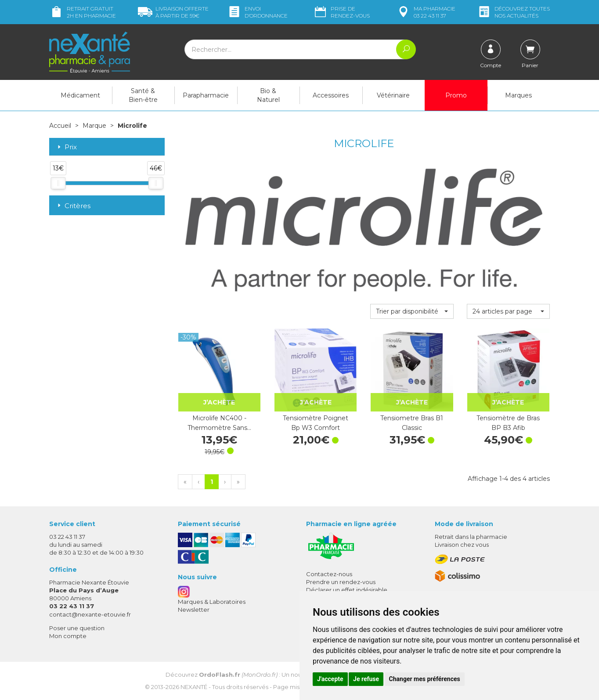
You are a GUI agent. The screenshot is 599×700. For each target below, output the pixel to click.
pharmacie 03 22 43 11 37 (426, 12)
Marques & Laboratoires (212, 602)
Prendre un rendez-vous (341, 582)
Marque (94, 126)
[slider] (58, 183)
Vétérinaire (393, 95)
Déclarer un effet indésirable (347, 590)
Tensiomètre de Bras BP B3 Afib (508, 423)
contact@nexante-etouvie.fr (90, 614)
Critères (73, 206)
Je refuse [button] (366, 679)
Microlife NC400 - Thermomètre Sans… (219, 423)
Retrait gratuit (83, 12)
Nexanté (194, 687)
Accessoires (331, 95)
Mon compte (68, 636)
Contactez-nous (329, 574)
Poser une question (77, 628)
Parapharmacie (206, 95)
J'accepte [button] (330, 679)
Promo (456, 95)
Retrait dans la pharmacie (471, 537)
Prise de (341, 12)
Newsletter (194, 610)
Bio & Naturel (268, 95)
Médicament (80, 95)
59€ (173, 12)
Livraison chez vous (462, 545)
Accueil (60, 126)
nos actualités (513, 12)
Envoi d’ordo (257, 12)
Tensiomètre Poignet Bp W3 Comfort (316, 423)
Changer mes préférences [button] (425, 679)
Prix (66, 147)
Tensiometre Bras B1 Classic (412, 423)
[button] (412, 311)
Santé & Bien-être (143, 95)
